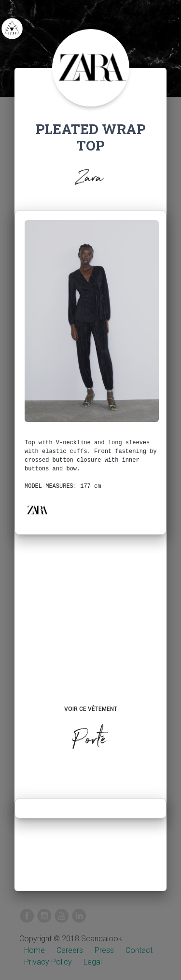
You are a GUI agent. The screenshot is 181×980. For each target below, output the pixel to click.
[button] (37, 510)
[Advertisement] (90, 629)
